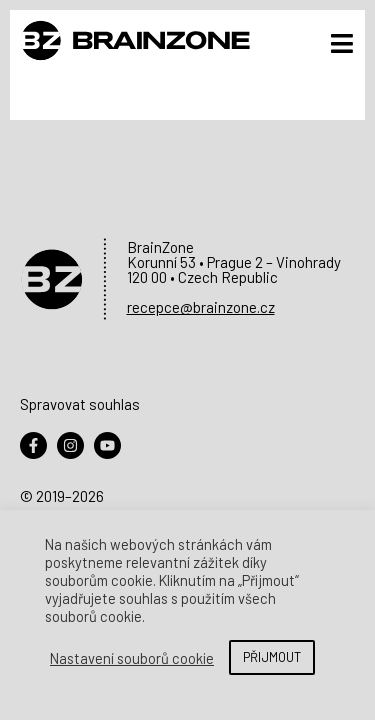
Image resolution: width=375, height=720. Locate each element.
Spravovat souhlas (80, 404)
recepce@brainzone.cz (201, 307)
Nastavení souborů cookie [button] (132, 658)
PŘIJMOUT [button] (272, 657)
